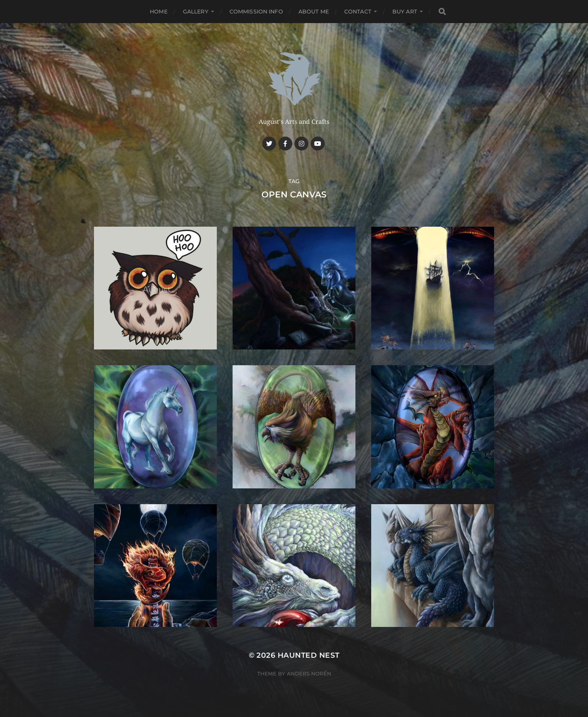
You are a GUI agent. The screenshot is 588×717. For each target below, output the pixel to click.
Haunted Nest (309, 655)
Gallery (196, 12)
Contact (358, 12)
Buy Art (405, 12)
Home (159, 12)
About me (314, 12)
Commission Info (256, 12)
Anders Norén (309, 674)
